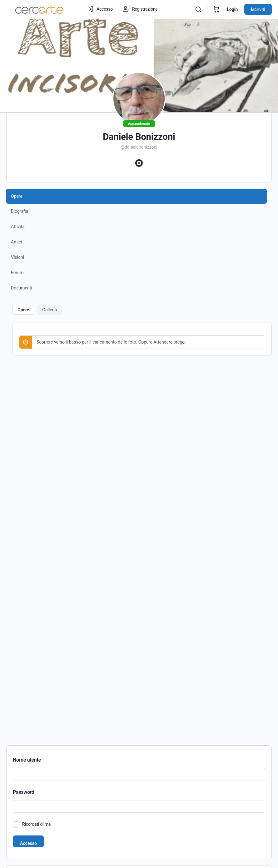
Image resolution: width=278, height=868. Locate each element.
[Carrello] (216, 9)
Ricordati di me (36, 824)
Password (24, 792)
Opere (23, 310)
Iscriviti (258, 9)
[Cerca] (198, 9)
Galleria (50, 310)
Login (232, 9)
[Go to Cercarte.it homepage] (39, 9)
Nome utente (27, 760)
